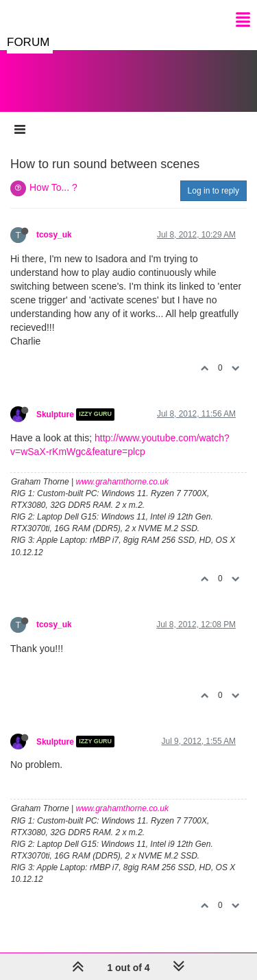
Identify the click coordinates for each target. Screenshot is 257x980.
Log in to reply (213, 191)
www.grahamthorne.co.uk (122, 482)
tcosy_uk (54, 235)
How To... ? (53, 187)
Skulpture (55, 415)
